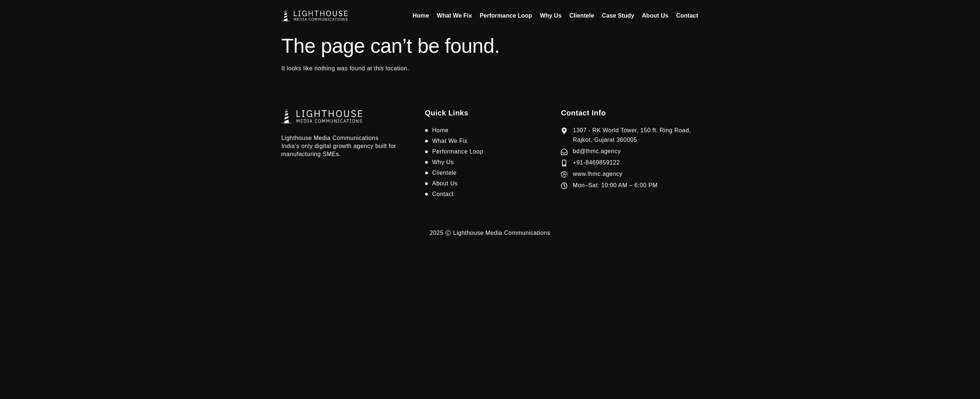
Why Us (553, 16)
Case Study (619, 16)
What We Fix (458, 16)
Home (425, 16)
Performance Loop (509, 16)
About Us (656, 16)
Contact (688, 16)
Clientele (584, 16)
